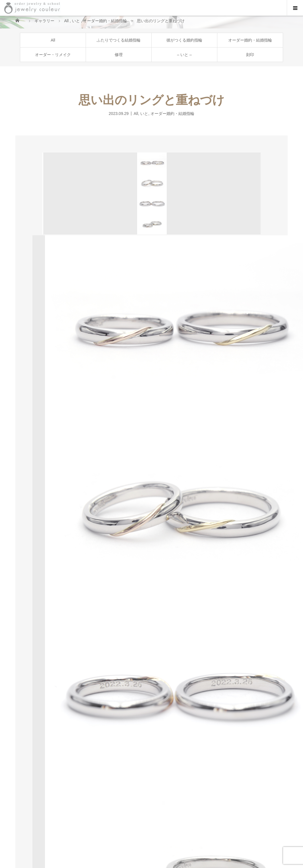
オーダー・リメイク (53, 55)
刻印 (250, 55)
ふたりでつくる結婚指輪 (119, 40)
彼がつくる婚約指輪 (184, 40)
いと (144, 113)
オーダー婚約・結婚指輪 (250, 40)
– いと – (184, 55)
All (53, 40)
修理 (119, 55)
